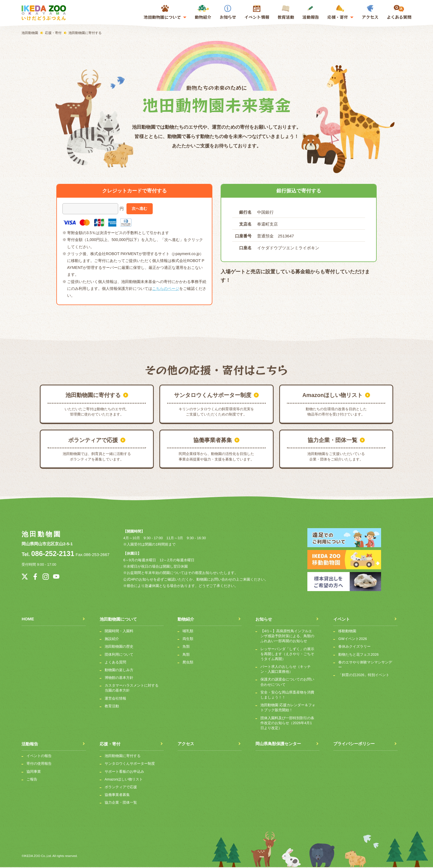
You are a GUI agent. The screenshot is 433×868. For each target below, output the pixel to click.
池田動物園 (41, 534)
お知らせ (228, 12)
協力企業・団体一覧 (121, 803)
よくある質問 (399, 12)
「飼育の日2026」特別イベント (364, 675)
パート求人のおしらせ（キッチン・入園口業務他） (286, 670)
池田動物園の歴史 (119, 647)
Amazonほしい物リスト (124, 780)
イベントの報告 (39, 757)
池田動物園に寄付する (123, 757)
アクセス (370, 12)
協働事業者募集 (117, 795)
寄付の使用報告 (39, 764)
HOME (28, 620)
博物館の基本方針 (119, 678)
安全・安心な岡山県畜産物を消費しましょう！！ (287, 695)
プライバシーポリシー (354, 745)
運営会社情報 (115, 699)
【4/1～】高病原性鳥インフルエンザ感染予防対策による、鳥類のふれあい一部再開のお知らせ (287, 637)
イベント (342, 620)
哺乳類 (188, 632)
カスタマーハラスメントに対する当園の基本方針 (132, 689)
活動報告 (311, 12)
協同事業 (34, 772)
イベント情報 (257, 17)
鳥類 (186, 655)
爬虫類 (188, 663)
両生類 (188, 640)
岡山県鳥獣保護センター (278, 745)
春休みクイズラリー (354, 647)
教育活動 (286, 12)
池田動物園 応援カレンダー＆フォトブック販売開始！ (288, 708)
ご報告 (32, 780)
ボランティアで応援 (121, 788)
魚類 (186, 647)
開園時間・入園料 (119, 632)
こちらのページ (166, 289)
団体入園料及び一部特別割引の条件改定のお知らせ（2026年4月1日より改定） (287, 723)
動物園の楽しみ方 (119, 670)
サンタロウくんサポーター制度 (130, 764)
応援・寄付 (110, 745)
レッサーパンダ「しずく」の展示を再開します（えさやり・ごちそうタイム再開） (287, 654)
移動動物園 (347, 632)
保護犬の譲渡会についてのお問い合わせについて (287, 683)
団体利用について (119, 655)
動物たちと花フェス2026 (358, 655)
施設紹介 (112, 640)
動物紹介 (203, 12)
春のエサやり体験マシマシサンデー (365, 665)
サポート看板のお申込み (124, 772)
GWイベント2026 (353, 640)
